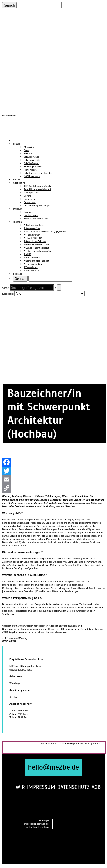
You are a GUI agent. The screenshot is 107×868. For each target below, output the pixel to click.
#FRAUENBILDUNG (34, 238)
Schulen (28, 154)
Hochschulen (31, 215)
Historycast (30, 170)
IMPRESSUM (41, 787)
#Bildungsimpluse (34, 225)
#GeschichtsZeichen (35, 241)
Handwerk (29, 199)
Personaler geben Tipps (37, 206)
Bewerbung (30, 202)
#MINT (28, 254)
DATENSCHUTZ (73, 787)
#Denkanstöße (32, 228)
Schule (17, 144)
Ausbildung (19, 183)
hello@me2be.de (53, 767)
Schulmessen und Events (38, 173)
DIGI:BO (17, 180)
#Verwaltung (31, 267)
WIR (20, 787)
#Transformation (33, 264)
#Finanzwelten (32, 235)
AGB (96, 787)
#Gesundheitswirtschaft (37, 245)
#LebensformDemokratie (38, 251)
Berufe (27, 196)
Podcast (17, 274)
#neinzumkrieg (32, 258)
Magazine (29, 147)
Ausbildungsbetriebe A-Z (38, 189)
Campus (28, 212)
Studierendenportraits (36, 219)
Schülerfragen (31, 163)
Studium (18, 209)
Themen (17, 222)
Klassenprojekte (33, 167)
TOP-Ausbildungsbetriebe (38, 186)
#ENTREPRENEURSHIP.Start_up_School (45, 232)
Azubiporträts (31, 193)
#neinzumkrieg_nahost (36, 261)
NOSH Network (32, 176)
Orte (26, 150)
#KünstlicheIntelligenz (36, 248)
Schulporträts (31, 157)
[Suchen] (40, 5)
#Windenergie (32, 271)
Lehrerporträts (32, 160)
